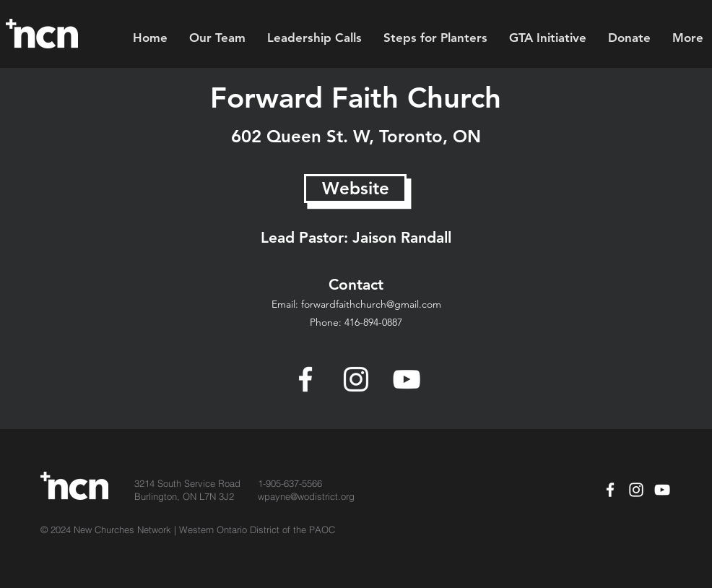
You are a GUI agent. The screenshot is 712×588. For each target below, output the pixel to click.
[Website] (355, 189)
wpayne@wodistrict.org (306, 496)
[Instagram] (356, 379)
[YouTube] (407, 379)
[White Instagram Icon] (636, 490)
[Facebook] (305, 379)
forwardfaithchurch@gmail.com (371, 304)
